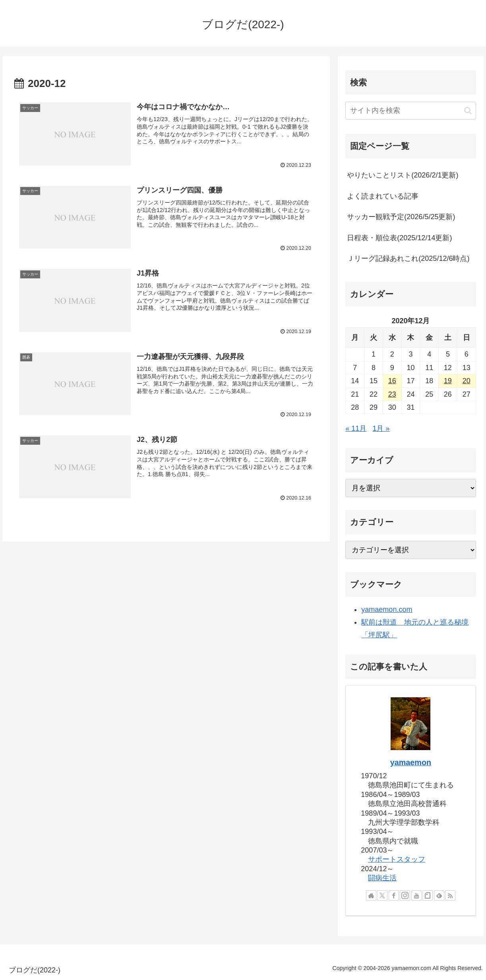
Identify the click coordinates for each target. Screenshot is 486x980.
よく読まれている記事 (383, 196)
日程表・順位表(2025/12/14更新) (399, 238)
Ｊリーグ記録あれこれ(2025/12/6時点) (408, 259)
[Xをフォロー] (382, 895)
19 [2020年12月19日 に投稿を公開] (448, 381)
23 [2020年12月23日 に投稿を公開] (392, 394)
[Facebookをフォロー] (394, 895)
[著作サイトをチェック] (371, 895)
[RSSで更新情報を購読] (450, 895)
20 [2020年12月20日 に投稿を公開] (467, 381)
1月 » (381, 428)
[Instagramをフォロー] (405, 895)
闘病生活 (382, 878)
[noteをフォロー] (428, 895)
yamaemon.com (387, 610)
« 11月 (356, 428)
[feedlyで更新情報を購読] (439, 895)
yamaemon (411, 762)
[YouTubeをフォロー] (416, 895)
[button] (468, 111)
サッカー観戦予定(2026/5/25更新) (401, 217)
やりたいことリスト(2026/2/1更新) (403, 175)
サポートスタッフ (397, 859)
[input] (410, 111)
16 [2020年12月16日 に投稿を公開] (392, 381)
